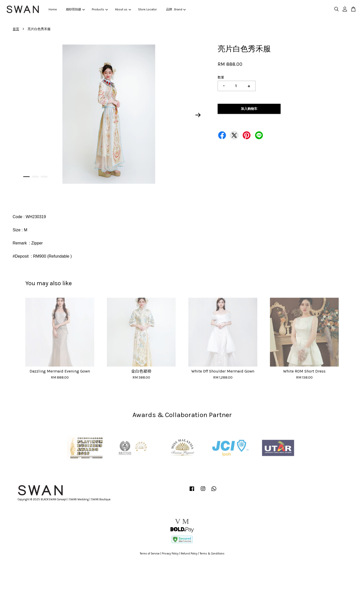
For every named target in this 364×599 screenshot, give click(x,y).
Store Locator (147, 9)
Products (100, 9)
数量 (221, 77)
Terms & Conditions (212, 554)
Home (53, 9)
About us (123, 9)
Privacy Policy (170, 554)
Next (198, 115)
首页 (16, 29)
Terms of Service (150, 554)
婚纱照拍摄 (75, 9)
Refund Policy (189, 554)
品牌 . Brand (176, 9)
